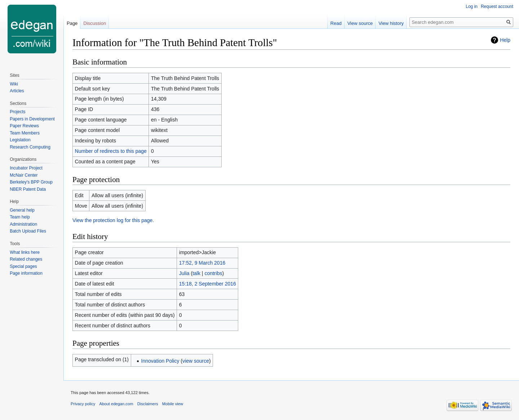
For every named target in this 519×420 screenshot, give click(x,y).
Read (336, 23)
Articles (17, 91)
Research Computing (30, 147)
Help (505, 40)
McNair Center (24, 175)
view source (196, 361)
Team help (20, 217)
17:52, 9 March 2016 (202, 263)
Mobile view (173, 404)
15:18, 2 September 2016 (208, 284)
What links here (25, 252)
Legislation (20, 140)
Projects (17, 112)
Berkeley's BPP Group (31, 182)
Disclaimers (148, 404)
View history (391, 23)
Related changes (26, 259)
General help (22, 210)
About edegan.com (116, 404)
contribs (213, 273)
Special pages (23, 266)
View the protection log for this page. (113, 220)
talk (196, 273)
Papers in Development (32, 119)
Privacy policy (83, 404)
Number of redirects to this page (111, 151)
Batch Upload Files (28, 231)
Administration (23, 224)
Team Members (25, 133)
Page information (26, 273)
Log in (472, 6)
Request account (497, 6)
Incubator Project (26, 168)
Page (72, 23)
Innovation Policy (160, 361)
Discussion (95, 23)
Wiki (14, 84)
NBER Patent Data (28, 189)
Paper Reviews (24, 126)
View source (360, 23)
